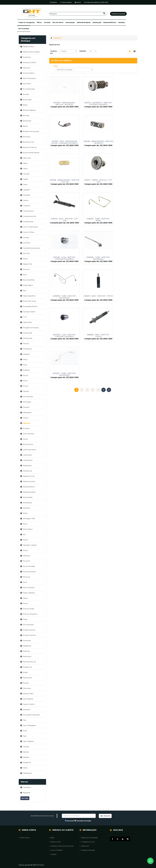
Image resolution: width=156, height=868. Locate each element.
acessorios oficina (30, 62)
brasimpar (27, 793)
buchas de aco (29, 142)
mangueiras (27, 466)
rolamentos (27, 678)
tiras (25, 720)
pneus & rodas (29, 609)
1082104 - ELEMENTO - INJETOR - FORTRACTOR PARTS (93, 104)
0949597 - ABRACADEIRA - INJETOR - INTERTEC (63, 104)
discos (25, 259)
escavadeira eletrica (30, 306)
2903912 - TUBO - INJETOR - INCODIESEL (124, 270)
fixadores (26, 370)
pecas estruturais (29, 572)
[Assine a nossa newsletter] (79, 816)
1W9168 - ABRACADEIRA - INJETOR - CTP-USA (93, 145)
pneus (25, 603)
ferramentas (28, 338)
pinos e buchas (29, 588)
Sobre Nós (84, 846)
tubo (25, 736)
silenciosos (27, 688)
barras (25, 105)
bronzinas (27, 137)
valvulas (26, 752)
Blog (52, 838)
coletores (26, 206)
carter (25, 184)
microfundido (28, 497)
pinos (25, 582)
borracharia (27, 121)
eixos (25, 275)
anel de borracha (29, 78)
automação (70, 22)
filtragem (26, 354)
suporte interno (29, 704)
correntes (27, 243)
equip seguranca (29, 296)
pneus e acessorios (30, 614)
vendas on (27, 763)
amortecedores (29, 73)
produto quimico (29, 630)
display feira (28, 264)
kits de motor (58, 22)
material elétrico (110, 22)
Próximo (103, 288)
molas (25, 513)
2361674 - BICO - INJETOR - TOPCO (124, 228)
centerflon (27, 787)
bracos (25, 126)
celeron (26, 200)
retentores (27, 656)
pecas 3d (26, 561)
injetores (27, 423)
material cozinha (29, 481)
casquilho (26, 190)
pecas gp (26, 577)
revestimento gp (29, 662)
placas (25, 598)
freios (25, 381)
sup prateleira (28, 699)
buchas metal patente (31, 153)
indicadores (27, 413)
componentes (28, 211)
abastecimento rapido (31, 52)
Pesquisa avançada (87, 850)
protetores (27, 641)
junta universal (28, 434)
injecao (26, 418)
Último (109, 288)
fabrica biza (27, 322)
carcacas (26, 174)
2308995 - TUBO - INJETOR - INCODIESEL (63, 228)
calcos (25, 169)
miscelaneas (27, 503)
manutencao (28, 471)
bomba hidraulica (29, 110)
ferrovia (26, 344)
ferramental (27, 333)
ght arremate (24, 29)
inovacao (26, 428)
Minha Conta (24, 838)
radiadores (27, 646)
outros (25, 550)
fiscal (25, 365)
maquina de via (29, 476)
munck (25, 540)
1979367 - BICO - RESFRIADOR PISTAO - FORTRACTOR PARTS (124, 104)
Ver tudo (25, 798)
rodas (25, 672)
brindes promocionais (31, 131)
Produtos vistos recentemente (61, 846)
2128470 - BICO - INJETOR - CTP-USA (63, 187)
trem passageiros (29, 725)
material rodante (84, 22)
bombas (122, 22)
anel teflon (27, 84)
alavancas (27, 68)
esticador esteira (29, 312)
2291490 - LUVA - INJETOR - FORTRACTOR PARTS (124, 187)
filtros (39, 22)
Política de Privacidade (89, 838)
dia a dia (26, 253)
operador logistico (30, 545)
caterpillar (27, 195)
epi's (25, 291)
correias (47, 22)
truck (25, 731)
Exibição (83, 51)
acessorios (27, 57)
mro (24, 535)
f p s (25, 317)
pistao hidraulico (29, 593)
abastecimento (29, 47)
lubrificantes (28, 460)
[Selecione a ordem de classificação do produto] (68, 51)
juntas (25, 439)
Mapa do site (55, 842)
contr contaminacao (31, 227)
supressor (27, 710)
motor (25, 524)
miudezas (26, 508)
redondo (26, 651)
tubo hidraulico (29, 741)
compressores (28, 222)
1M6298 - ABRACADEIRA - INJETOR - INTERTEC (63, 145)
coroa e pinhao (29, 232)
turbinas (26, 747)
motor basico (28, 529)
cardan (26, 179)
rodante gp (27, 667)
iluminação (97, 22)
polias (25, 619)
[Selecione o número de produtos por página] (92, 51)
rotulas (26, 683)
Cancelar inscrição (84, 821)
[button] (26, 23)
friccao (26, 386)
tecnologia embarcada (31, 715)
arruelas (26, 94)
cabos (25, 163)
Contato (53, 854)
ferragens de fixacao (31, 328)
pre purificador (28, 625)
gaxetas (26, 391)
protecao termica (29, 635)
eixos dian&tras (29, 280)
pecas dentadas (29, 566)
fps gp (26, 375)
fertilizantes (27, 349)
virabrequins (27, 773)
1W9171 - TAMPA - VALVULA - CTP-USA (124, 145)
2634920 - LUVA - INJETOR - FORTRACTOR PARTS (63, 270)
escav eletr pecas (29, 301)
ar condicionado (29, 89)
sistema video (28, 694)
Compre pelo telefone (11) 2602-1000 (96, 2)
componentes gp (29, 216)
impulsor (26, 407)
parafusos (27, 556)
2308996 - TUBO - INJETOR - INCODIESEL (93, 228)
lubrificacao (27, 455)
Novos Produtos (56, 850)
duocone (26, 269)
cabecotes (27, 158)
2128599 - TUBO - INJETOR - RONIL (93, 187)
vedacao (26, 757)
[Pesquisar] (78, 14)
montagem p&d (29, 519)
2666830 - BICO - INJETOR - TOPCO (93, 270)
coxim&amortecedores (32, 248)
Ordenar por (54, 52)
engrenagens (28, 285)
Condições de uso (87, 842)
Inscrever (70, 821)
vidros (25, 768)
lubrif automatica (30, 450)
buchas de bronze (30, 147)
